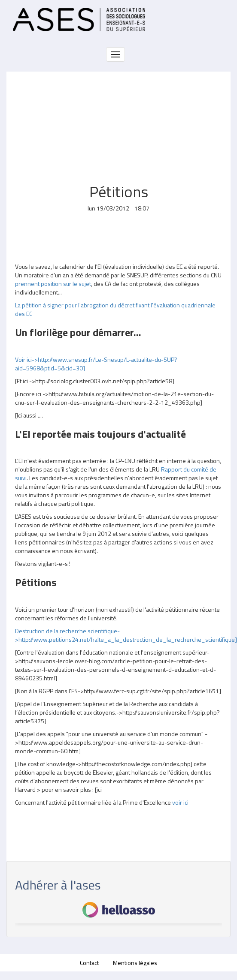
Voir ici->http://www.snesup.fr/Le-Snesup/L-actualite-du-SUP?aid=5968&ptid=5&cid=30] (96, 364)
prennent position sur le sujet (53, 284)
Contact (89, 963)
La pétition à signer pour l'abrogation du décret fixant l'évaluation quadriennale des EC (115, 309)
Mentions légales (135, 963)
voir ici (180, 802)
